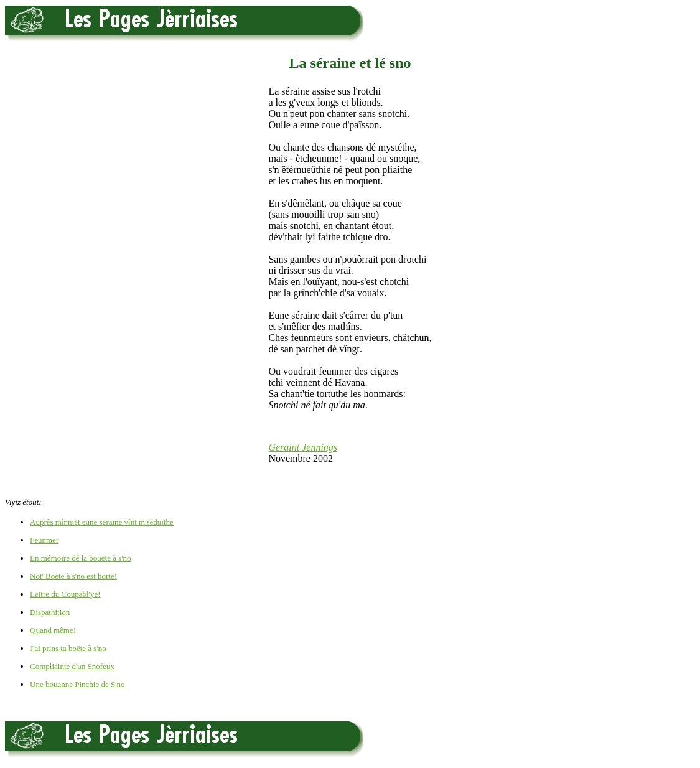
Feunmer (44, 540)
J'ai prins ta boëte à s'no (68, 648)
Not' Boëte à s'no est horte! (73, 576)
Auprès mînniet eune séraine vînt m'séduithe (102, 522)
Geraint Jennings (303, 447)
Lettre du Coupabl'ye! (65, 594)
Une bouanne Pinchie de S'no (77, 684)
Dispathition (50, 612)
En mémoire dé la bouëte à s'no (81, 558)
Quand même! (53, 630)
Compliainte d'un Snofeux (72, 666)
